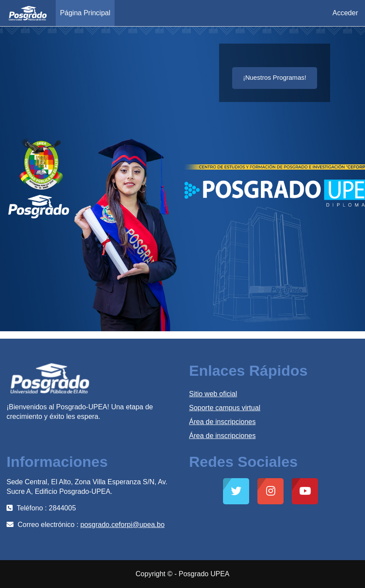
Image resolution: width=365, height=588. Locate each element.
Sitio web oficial (213, 394)
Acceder (345, 13)
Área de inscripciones (222, 422)
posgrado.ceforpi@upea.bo (123, 525)
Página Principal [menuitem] (85, 13)
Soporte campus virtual (225, 408)
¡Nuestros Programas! (275, 78)
